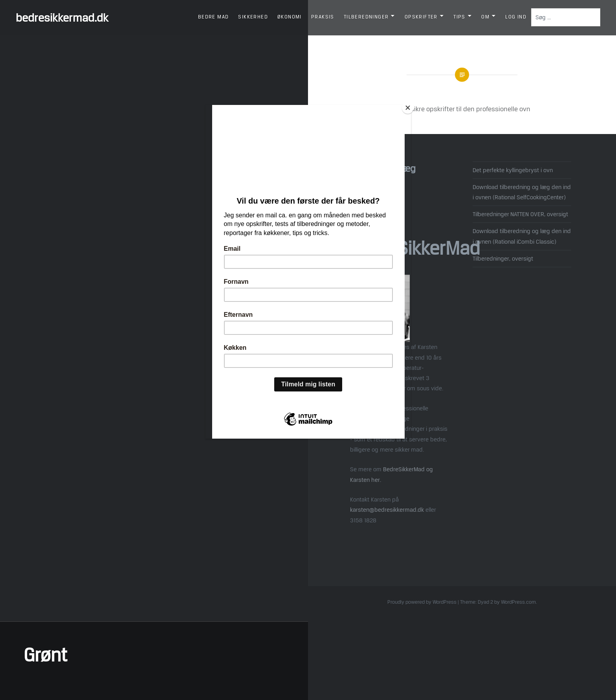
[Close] (409, 107)
